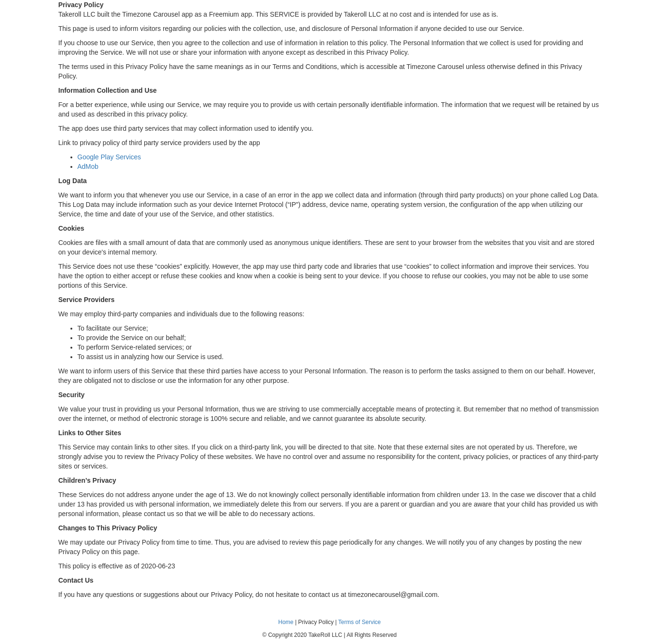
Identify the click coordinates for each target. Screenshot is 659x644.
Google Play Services (109, 157)
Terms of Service (359, 622)
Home (286, 622)
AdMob (88, 166)
